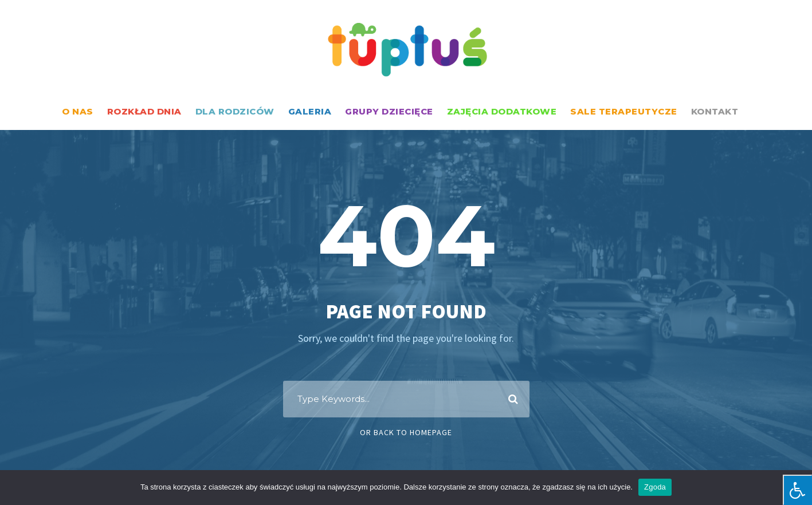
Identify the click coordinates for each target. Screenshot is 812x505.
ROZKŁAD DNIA (144, 111)
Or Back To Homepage (406, 432)
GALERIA (310, 111)
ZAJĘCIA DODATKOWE (502, 111)
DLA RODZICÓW (235, 111)
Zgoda (655, 487)
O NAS (78, 111)
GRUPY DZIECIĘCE (389, 111)
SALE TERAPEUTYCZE (624, 111)
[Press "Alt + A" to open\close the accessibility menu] (797, 490)
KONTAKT (715, 111)
